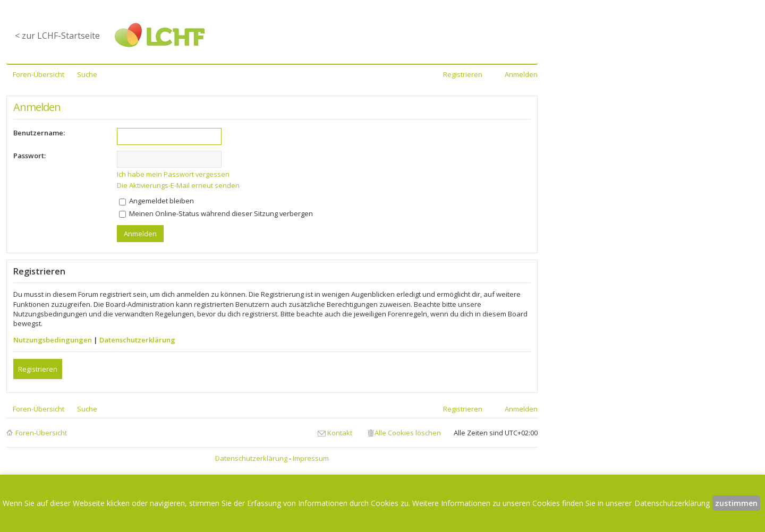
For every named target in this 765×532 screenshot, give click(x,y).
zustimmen (736, 503)
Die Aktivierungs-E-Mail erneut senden (178, 185)
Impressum (311, 458)
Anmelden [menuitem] (521, 74)
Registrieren (38, 369)
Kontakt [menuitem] (340, 433)
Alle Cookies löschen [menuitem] (408, 433)
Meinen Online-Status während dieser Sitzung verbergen (216, 213)
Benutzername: (39, 133)
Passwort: (29, 156)
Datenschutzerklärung (137, 340)
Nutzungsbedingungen (53, 340)
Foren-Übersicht (41, 433)
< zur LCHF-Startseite (57, 36)
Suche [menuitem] (87, 74)
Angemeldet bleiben (156, 201)
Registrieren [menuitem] (463, 74)
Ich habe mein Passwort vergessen (173, 174)
